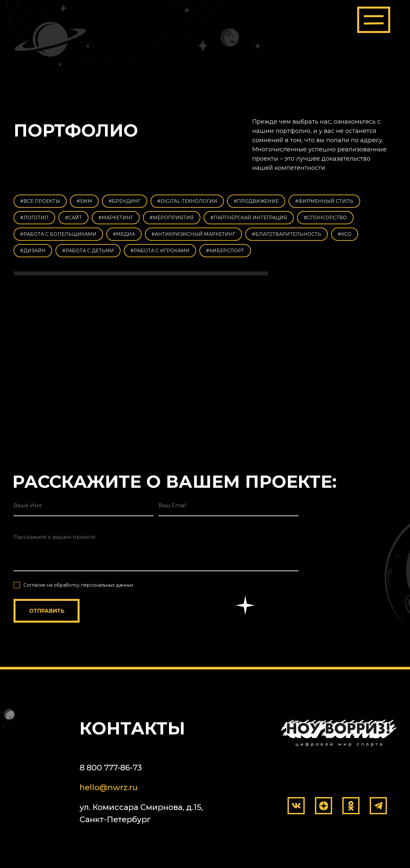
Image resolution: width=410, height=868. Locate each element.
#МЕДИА (124, 234)
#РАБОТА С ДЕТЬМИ (88, 251)
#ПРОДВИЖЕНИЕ (256, 201)
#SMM (84, 201)
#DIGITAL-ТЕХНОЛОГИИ (187, 201)
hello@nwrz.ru (109, 787)
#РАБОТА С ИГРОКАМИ (160, 251)
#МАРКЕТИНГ (116, 218)
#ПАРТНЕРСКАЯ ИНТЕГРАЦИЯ (249, 218)
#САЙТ (73, 218)
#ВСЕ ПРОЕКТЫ (40, 201)
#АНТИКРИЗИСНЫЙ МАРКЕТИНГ (193, 234)
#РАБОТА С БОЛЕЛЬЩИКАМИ (58, 234)
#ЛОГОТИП (34, 218)
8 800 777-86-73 (111, 768)
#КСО (345, 234)
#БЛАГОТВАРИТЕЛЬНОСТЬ (287, 234)
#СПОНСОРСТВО (325, 218)
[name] (84, 506)
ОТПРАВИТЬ (47, 611)
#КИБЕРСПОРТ (225, 251)
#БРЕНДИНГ (125, 201)
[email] (228, 506)
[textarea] (156, 549)
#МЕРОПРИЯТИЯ (172, 218)
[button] (374, 20)
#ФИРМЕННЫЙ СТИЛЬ (324, 201)
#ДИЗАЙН (33, 251)
